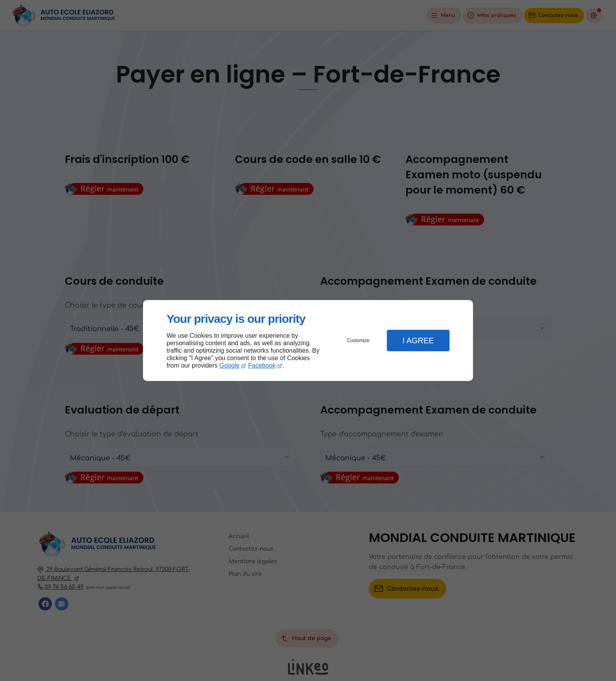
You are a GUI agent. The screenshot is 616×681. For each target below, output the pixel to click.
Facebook (262, 365)
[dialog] (308, 341)
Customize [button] (358, 340)
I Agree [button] (418, 340)
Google (229, 365)
